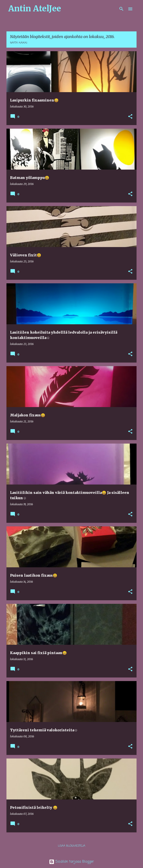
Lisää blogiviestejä (72, 846)
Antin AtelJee (35, 9)
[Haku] (121, 9)
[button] (130, 117)
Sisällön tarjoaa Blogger (71, 862)
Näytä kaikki (19, 43)
